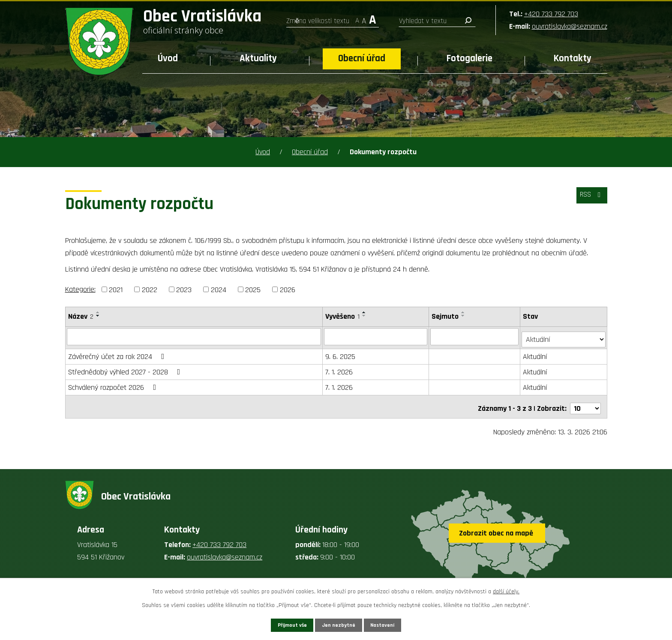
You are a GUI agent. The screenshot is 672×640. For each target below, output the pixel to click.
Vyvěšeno (343, 316)
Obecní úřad (362, 58)
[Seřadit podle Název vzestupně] (98, 312)
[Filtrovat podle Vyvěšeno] (376, 336)
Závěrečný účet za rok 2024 (118, 354)
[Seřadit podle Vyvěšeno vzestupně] (365, 312)
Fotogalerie (469, 58)
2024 (219, 289)
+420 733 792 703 (551, 14)
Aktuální (536, 354)
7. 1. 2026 (339, 369)
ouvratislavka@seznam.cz (570, 26)
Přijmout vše (280, 624)
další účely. (506, 589)
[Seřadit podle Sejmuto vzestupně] (464, 312)
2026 (288, 289)
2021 (116, 289)
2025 (253, 289)
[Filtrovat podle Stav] (564, 336)
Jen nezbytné (339, 624)
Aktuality (258, 58)
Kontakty (573, 58)
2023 (184, 289)
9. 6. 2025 (341, 354)
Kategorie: (80, 289)
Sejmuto (446, 316)
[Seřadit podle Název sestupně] (98, 316)
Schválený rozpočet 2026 (114, 384)
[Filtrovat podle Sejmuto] (475, 336)
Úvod (168, 58)
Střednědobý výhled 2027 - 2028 (126, 369)
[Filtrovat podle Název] (194, 336)
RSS (589, 199)
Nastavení (396, 624)
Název (81, 316)
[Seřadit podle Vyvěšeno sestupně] (365, 316)
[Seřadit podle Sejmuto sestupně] (464, 316)
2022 (150, 289)
